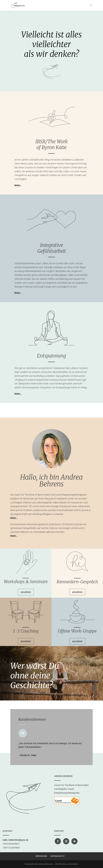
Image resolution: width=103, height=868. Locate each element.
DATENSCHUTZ (57, 856)
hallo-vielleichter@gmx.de (15, 840)
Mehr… (18, 293)
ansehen (26, 592)
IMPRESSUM (41, 856)
